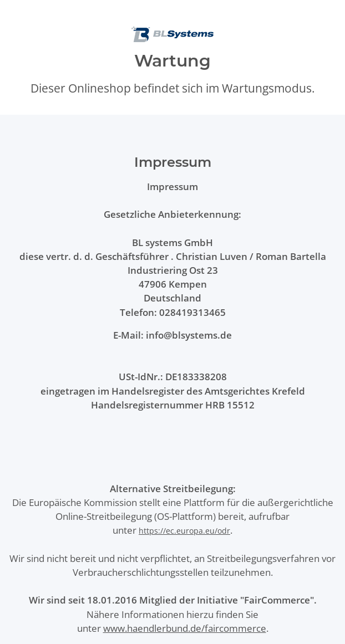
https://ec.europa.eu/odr (184, 531)
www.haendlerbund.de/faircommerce (185, 628)
